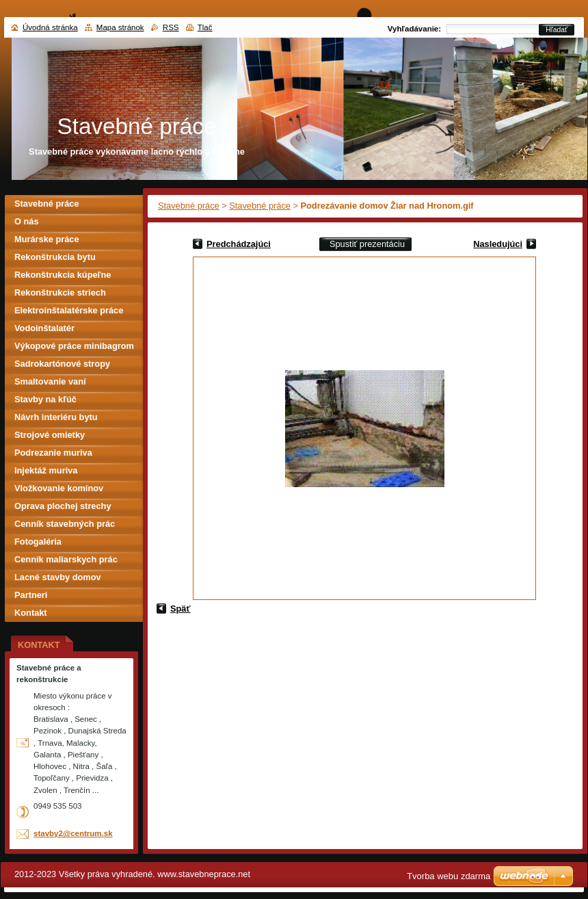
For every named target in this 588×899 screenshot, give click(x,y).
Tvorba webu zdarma (449, 876)
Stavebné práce (189, 206)
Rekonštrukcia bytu (55, 257)
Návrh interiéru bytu (56, 417)
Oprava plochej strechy (63, 506)
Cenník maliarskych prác (66, 559)
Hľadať (557, 30)
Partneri (31, 595)
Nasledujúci (498, 244)
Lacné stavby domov (58, 577)
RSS (171, 27)
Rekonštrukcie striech (60, 292)
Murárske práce (47, 239)
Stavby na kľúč (45, 399)
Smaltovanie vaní (50, 381)
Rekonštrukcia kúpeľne (63, 275)
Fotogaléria (38, 542)
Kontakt (31, 613)
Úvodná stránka (50, 27)
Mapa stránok (120, 27)
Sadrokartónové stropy (62, 364)
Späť (181, 609)
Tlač (205, 27)
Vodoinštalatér (44, 328)
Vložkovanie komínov (59, 488)
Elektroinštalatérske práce (69, 310)
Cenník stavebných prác (65, 524)
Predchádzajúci (239, 244)
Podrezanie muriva (53, 453)
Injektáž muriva (46, 470)
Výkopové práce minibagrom (74, 346)
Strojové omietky (50, 435)
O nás (27, 221)
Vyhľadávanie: (414, 29)
